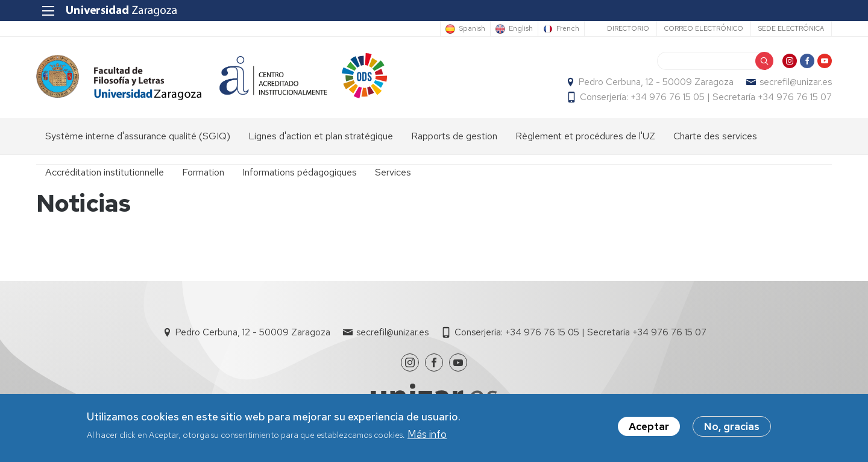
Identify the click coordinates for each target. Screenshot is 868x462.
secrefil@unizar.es (796, 82)
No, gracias (732, 428)
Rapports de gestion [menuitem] (454, 136)
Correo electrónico (704, 28)
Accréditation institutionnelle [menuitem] (105, 172)
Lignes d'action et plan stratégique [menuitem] (321, 136)
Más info (427, 435)
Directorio (628, 28)
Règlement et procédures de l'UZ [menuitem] (585, 136)
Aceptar (649, 428)
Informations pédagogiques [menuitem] (300, 172)
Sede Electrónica (791, 28)
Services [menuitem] (393, 172)
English (521, 29)
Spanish (472, 29)
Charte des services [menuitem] (715, 136)
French (568, 29)
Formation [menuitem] (203, 172)
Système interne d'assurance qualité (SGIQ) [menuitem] (138, 136)
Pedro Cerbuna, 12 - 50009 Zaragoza (656, 82)
